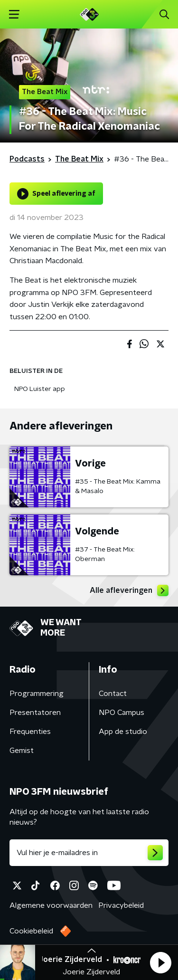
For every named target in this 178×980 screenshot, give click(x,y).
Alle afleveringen (129, 590)
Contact (113, 694)
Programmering (37, 694)
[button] (160, 962)
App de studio (123, 732)
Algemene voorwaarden (51, 905)
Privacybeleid (121, 905)
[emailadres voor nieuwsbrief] (89, 853)
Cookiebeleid (31, 931)
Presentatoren (35, 713)
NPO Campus (122, 713)
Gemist (22, 751)
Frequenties (30, 732)
